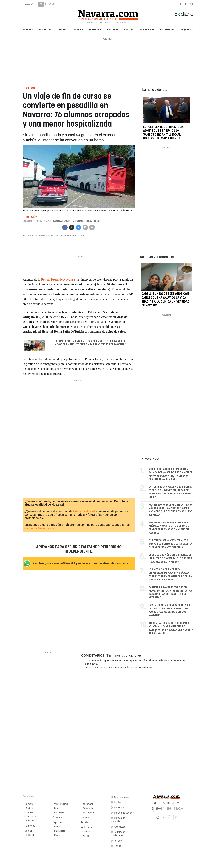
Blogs (57, 808)
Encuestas (59, 812)
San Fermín (147, 29)
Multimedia (167, 29)
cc (178, 803)
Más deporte (88, 812)
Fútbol (57, 827)
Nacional (113, 29)
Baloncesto (60, 831)
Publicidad (120, 808)
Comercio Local (84, 511)
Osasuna (77, 29)
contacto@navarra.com (40, 528)
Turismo (118, 841)
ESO (57, 235)
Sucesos (30, 812)
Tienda (118, 846)
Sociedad (31, 821)
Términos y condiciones (124, 655)
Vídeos (86, 836)
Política (30, 808)
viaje (81, 235)
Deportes (95, 29)
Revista (129, 29)
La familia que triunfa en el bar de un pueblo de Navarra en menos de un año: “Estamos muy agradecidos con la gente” (90, 343)
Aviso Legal (120, 827)
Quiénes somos (122, 797)
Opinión (62, 29)
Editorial (30, 835)
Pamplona (45, 29)
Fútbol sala (88, 808)
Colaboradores (61, 804)
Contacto (119, 802)
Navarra (28, 29)
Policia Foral (69, 235)
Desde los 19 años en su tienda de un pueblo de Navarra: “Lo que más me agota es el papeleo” (170, 558)
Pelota (57, 835)
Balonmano (88, 804)
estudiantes (46, 235)
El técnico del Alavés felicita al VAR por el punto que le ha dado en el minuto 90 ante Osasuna (170, 544)
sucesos (33, 235)
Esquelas (187, 29)
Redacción (30, 217)
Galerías (86, 832)
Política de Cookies (124, 813)
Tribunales (31, 817)
